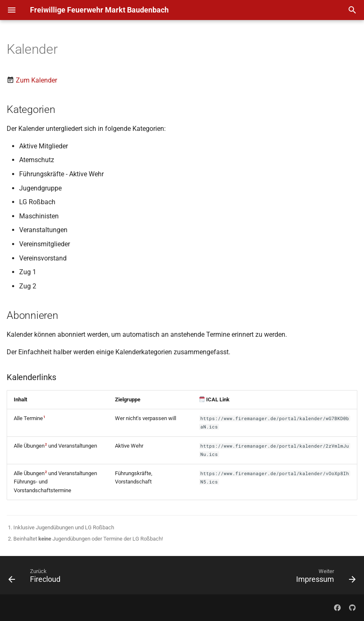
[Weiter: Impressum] (324, 578)
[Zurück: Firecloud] (36, 578)
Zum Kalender (36, 80)
